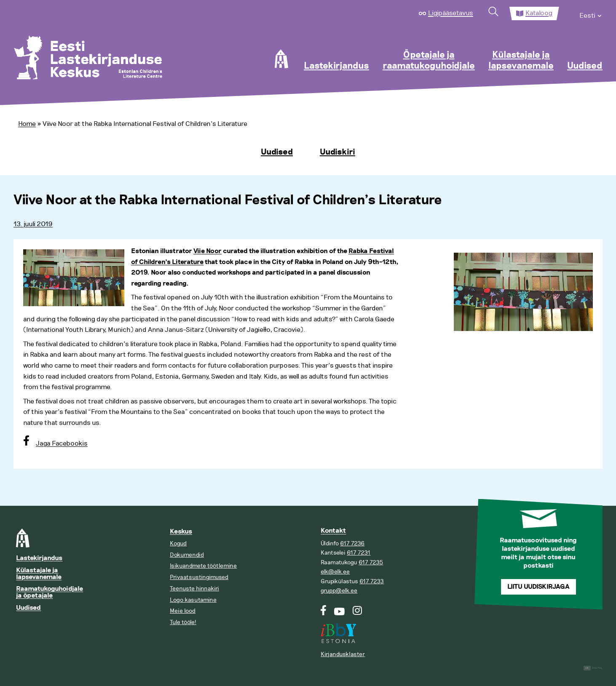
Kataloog (539, 13)
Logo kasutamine (193, 600)
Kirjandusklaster (343, 654)
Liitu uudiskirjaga (538, 587)
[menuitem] (591, 13)
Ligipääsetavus (451, 13)
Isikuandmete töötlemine (203, 566)
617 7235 (371, 562)
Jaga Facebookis (62, 443)
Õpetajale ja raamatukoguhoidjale (429, 61)
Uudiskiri (337, 152)
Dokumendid (187, 555)
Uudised (585, 66)
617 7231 (359, 553)
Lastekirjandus (336, 66)
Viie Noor (208, 251)
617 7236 (352, 543)
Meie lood (183, 611)
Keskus (181, 532)
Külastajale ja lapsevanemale (521, 61)
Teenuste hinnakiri (194, 589)
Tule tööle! (183, 622)
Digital (593, 668)
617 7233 (372, 581)
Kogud (178, 543)
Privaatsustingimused (199, 577)
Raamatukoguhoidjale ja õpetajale (50, 592)
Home (27, 124)
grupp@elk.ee (339, 591)
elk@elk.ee (335, 572)
